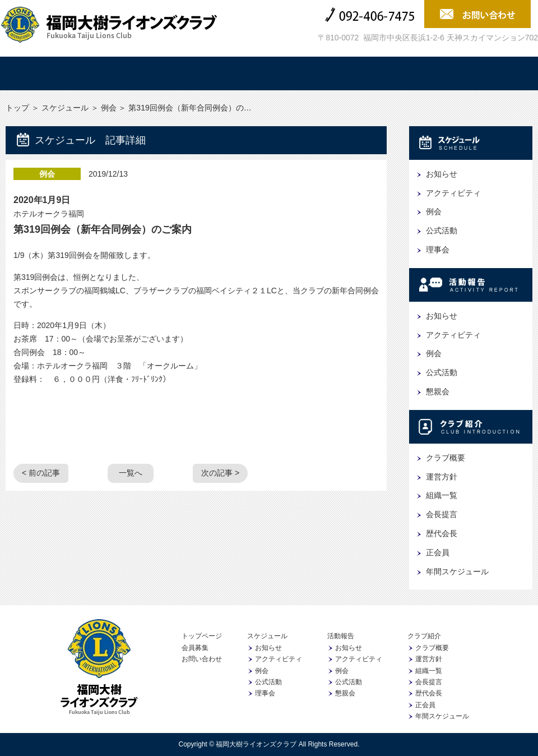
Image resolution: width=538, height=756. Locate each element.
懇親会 (438, 391)
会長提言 (442, 514)
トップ (48, 73)
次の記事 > (220, 473)
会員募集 (490, 73)
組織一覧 (442, 495)
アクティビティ (453, 193)
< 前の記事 (41, 473)
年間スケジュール (457, 571)
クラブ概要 (446, 458)
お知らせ (442, 174)
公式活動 (442, 231)
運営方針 (442, 477)
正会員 (438, 552)
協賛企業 (402, 73)
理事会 (438, 250)
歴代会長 (442, 533)
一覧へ (131, 473)
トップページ (202, 636)
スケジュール (136, 73)
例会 (109, 108)
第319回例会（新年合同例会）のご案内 (103, 229)
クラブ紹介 (313, 73)
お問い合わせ (202, 659)
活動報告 (225, 73)
